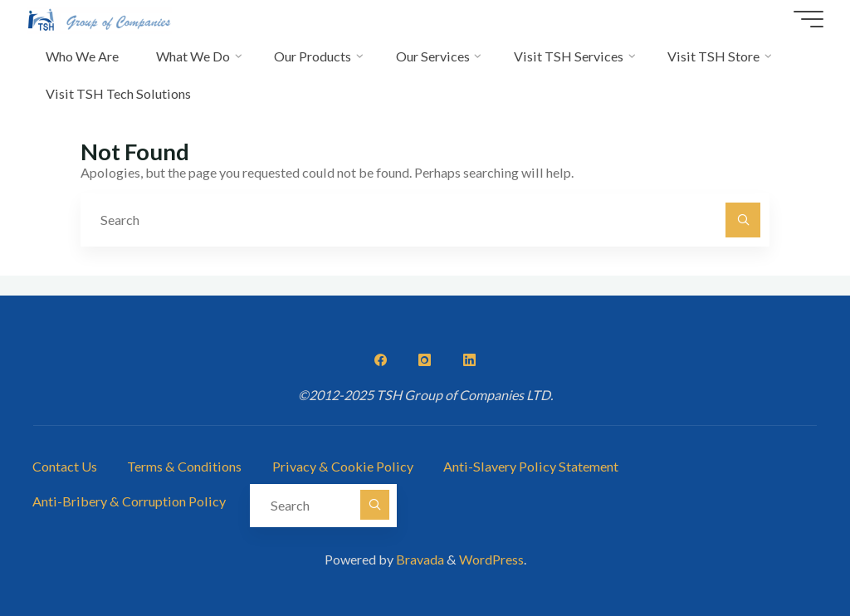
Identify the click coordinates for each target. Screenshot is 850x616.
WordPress (491, 559)
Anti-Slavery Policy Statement (531, 466)
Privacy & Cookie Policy (343, 466)
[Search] (743, 220)
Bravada (419, 559)
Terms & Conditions (184, 466)
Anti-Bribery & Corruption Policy (129, 501)
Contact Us (65, 466)
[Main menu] (808, 19)
